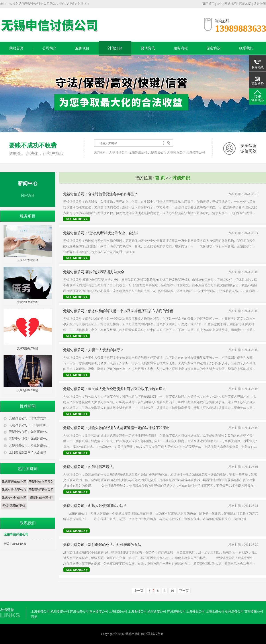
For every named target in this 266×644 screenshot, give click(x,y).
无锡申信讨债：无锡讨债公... (29, 439)
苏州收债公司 (79, 612)
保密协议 (213, 48)
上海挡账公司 (118, 612)
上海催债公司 (40, 612)
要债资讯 (148, 48)
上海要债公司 (137, 612)
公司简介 (49, 48)
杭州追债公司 (157, 612)
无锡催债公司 (196, 152)
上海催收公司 (196, 612)
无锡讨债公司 (118, 152)
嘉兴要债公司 (99, 612)
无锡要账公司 (138, 152)
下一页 (184, 591)
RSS (220, 4)
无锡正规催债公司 (14, 482)
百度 (34, 617)
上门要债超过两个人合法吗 (27, 452)
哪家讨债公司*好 (41, 498)
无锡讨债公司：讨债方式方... (29, 418)
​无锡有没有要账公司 (14, 493)
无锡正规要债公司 (41, 490)
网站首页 (16, 48)
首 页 (160, 178)
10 (172, 591)
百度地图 (245, 4)
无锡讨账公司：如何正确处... (29, 432)
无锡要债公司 (157, 152)
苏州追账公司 (176, 612)
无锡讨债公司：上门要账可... (29, 425)
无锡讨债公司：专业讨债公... (29, 446)
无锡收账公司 (176, 152)
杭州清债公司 (234, 612)
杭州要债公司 (60, 612)
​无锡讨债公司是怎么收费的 (41, 485)
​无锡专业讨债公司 (14, 498)
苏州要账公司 (254, 612)
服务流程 (181, 48)
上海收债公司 (215, 612)
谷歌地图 (260, 4)
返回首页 (208, 4)
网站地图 (231, 4)
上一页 (139, 591)
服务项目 (82, 48)
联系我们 (246, 48)
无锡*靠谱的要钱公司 (14, 509)
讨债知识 (115, 48)
